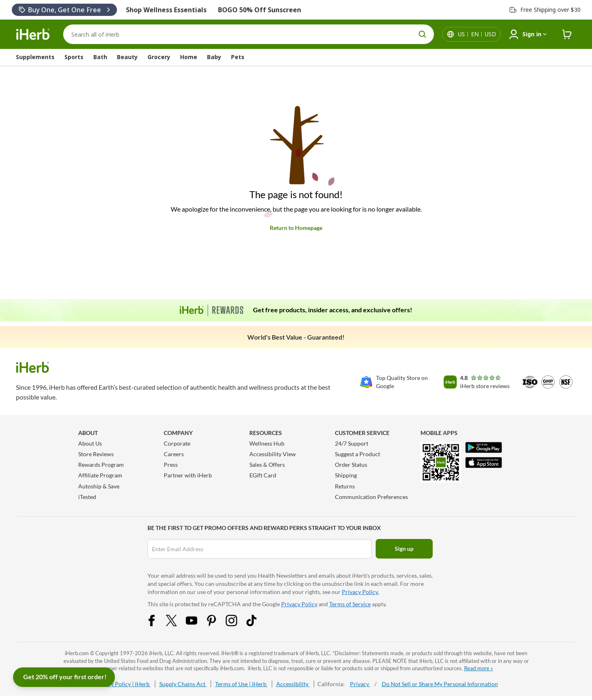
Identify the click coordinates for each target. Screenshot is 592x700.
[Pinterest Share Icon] (217, 624)
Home (189, 57)
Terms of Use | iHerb (241, 684)
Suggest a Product (358, 454)
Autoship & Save (99, 486)
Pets (238, 57)
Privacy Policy (299, 604)
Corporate (177, 443)
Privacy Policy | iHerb (123, 684)
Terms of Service (350, 604)
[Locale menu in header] (477, 34)
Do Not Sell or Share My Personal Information (440, 684)
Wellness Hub (267, 443)
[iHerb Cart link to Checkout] (567, 34)
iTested (87, 497)
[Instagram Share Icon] (237, 624)
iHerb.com (77, 653)
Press (171, 465)
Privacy (360, 684)
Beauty (127, 57)
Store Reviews (96, 454)
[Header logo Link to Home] (33, 34)
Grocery (159, 57)
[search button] (423, 34)
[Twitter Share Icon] (177, 624)
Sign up (404, 549)
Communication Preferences (371, 497)
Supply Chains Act (183, 684)
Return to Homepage (296, 228)
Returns (345, 486)
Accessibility (293, 684)
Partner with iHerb (188, 475)
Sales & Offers (267, 465)
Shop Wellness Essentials (166, 10)
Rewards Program (101, 465)
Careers (174, 454)
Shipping (346, 475)
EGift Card (263, 475)
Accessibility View (273, 454)
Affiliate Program (100, 475)
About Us (90, 443)
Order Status (351, 465)
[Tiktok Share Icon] (257, 624)
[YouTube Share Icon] (197, 624)
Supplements (35, 57)
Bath (100, 57)
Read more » (479, 668)
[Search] (249, 34)
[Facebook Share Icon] (157, 624)
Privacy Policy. (360, 592)
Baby (214, 57)
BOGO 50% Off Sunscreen (260, 10)
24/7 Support (352, 443)
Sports (74, 57)
